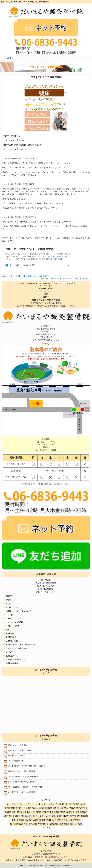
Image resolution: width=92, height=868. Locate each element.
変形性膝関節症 (12, 641)
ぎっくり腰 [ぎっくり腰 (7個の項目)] (11, 804)
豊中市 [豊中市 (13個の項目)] (73, 816)
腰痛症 (46, 297)
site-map (46, 828)
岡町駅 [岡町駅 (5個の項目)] (42, 808)
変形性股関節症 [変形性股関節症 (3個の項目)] (11, 808)
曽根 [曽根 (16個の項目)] (66, 808)
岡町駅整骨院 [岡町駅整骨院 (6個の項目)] (51, 808)
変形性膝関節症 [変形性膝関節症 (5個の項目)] (25, 808)
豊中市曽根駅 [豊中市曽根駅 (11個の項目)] (74, 820)
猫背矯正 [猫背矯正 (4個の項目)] (84, 812)
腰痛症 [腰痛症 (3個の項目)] (59, 816)
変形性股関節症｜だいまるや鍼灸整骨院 (23, 777)
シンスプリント (12, 652)
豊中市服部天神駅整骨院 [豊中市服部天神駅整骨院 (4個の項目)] (39, 824)
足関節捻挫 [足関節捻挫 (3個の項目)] (54, 824)
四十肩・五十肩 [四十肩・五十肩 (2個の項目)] (68, 804)
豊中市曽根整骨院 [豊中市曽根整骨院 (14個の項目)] (60, 820)
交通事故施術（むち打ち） (16, 660)
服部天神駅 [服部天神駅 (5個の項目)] (54, 812)
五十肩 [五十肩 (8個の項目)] (58, 804)
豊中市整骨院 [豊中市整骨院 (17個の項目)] (35, 820)
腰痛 (7, 630)
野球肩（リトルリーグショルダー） (20, 611)
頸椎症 (8, 600)
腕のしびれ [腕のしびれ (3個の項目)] (34, 816)
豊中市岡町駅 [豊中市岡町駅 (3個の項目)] (82, 816)
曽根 (46, 294)
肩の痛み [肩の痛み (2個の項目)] (25, 816)
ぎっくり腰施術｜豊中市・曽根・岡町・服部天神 (27, 766)
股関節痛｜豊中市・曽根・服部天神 (22, 771)
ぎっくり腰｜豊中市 (16, 761)
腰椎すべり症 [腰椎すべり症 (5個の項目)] (45, 816)
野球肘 (8, 619)
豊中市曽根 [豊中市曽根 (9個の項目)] (46, 820)
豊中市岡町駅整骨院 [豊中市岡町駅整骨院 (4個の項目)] (20, 820)
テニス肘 (9, 615)
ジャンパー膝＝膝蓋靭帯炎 (16, 648)
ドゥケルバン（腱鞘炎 (14, 622)
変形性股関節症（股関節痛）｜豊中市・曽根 (25, 787)
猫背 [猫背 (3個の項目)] (77, 812)
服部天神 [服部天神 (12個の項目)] (31, 812)
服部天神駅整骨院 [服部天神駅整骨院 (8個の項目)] (67, 812)
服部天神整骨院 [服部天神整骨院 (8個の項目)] (42, 812)
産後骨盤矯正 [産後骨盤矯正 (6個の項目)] (14, 816)
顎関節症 (9, 596)
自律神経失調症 (12, 663)
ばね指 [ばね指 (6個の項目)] (19, 804)
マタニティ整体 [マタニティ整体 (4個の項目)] (48, 804)
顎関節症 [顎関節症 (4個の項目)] (78, 824)
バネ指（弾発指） (13, 626)
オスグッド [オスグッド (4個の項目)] (28, 804)
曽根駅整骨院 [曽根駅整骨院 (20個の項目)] (82, 808)
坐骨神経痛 (10, 634)
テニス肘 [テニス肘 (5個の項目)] (37, 804)
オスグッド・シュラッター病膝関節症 (21, 645)
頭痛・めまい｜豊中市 (17, 756)
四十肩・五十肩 (12, 607)
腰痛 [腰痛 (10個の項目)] (53, 816)
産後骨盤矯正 (11, 637)
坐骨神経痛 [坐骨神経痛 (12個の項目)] (81, 804)
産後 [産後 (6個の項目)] (6, 816)
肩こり (8, 604)
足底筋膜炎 (10, 656)
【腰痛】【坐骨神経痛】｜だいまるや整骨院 (31, 276)
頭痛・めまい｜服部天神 (17, 745)
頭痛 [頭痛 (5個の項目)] (72, 824)
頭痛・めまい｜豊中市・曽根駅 (20, 750)
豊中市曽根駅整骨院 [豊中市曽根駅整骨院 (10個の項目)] (19, 824)
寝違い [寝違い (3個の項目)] (35, 808)
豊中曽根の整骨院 (46, 289)
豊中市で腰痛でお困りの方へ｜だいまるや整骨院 (70, 279)
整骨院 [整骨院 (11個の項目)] (60, 808)
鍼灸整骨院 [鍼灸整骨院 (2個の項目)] (64, 824)
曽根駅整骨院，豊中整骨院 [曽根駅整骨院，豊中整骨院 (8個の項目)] (15, 812)
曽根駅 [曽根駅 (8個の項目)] (72, 808)
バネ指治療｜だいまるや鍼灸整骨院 (22, 792)
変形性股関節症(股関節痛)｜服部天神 (22, 782)
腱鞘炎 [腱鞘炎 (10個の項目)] (66, 816)
